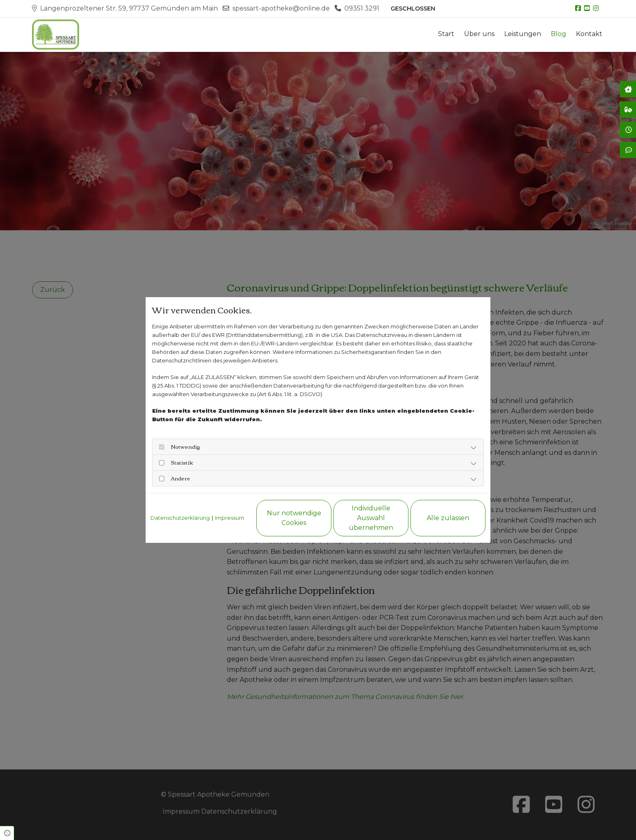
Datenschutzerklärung (180, 518)
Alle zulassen (448, 518)
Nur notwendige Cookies (294, 518)
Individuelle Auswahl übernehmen (371, 518)
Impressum (230, 518)
